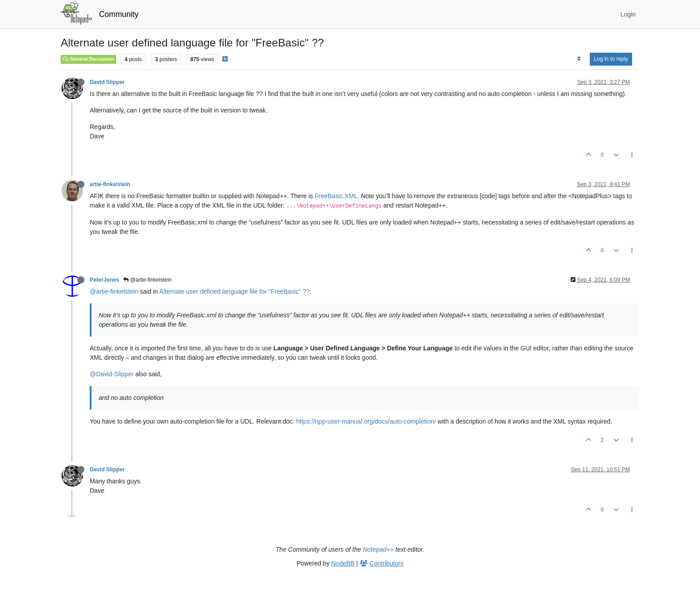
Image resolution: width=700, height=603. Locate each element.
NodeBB (343, 563)
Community (119, 14)
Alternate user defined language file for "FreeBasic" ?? (235, 291)
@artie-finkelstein (147, 280)
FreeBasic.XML (336, 196)
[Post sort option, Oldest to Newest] (579, 59)
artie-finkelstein (110, 184)
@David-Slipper (112, 374)
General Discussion (88, 59)
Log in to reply (611, 59)
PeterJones (104, 280)
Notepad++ (378, 549)
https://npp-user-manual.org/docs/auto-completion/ (366, 421)
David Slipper (107, 82)
